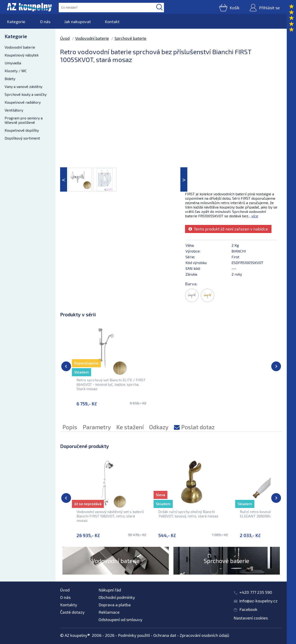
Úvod (65, 38)
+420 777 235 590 (256, 592)
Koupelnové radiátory (23, 102)
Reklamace (109, 612)
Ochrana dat (165, 635)
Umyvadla (13, 63)
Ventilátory (14, 110)
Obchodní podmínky (117, 597)
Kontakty (69, 605)
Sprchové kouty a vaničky (26, 94)
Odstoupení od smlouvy (120, 619)
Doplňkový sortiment (22, 138)
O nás (45, 22)
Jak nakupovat (78, 22)
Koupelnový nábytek (22, 55)
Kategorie (16, 22)
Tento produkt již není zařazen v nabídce (228, 229)
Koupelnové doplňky (22, 130)
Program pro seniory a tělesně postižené (24, 120)
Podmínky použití (134, 635)
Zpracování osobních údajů (204, 635)
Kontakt (112, 22)
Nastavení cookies (251, 618)
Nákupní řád (110, 590)
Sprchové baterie (130, 38)
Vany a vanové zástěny (23, 86)
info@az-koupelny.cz (258, 601)
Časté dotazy (72, 612)
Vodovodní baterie (20, 47)
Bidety (10, 79)
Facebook (248, 609)
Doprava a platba (115, 605)
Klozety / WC (16, 71)
